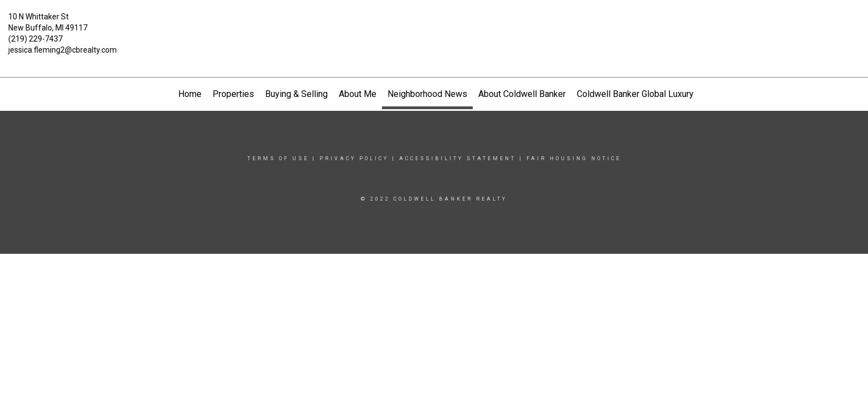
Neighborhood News (427, 94)
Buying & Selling (296, 94)
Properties (233, 94)
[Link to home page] (434, 25)
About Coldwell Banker (522, 94)
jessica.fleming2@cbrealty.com (63, 50)
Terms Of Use (278, 158)
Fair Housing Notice (574, 158)
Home (190, 94)
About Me (358, 94)
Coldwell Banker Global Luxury (635, 94)
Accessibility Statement (458, 158)
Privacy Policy (354, 158)
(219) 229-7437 (35, 39)
